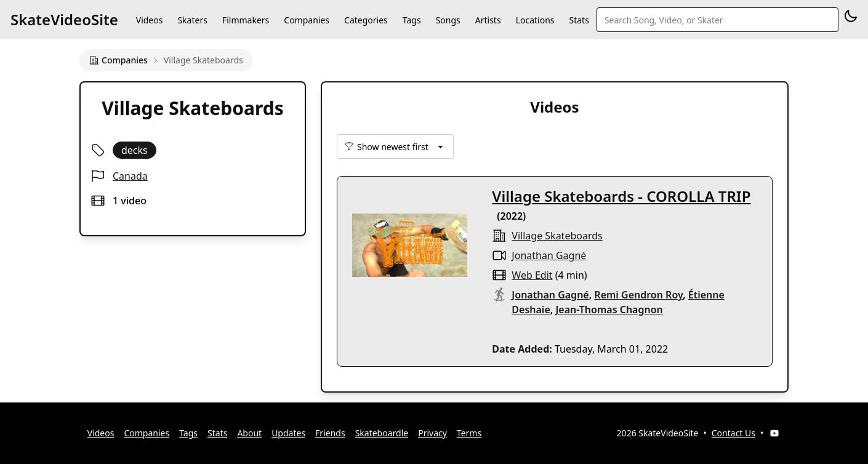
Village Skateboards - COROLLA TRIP (621, 196)
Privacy (432, 433)
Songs (448, 20)
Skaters (192, 20)
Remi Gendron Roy (638, 295)
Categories (366, 20)
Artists (488, 20)
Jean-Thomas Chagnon (609, 310)
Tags (412, 20)
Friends (330, 433)
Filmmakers (246, 20)
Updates (288, 433)
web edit (532, 275)
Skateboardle (382, 433)
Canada (130, 176)
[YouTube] (774, 433)
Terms (469, 433)
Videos (150, 20)
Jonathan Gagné (549, 255)
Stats (579, 20)
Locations (535, 20)
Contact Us (733, 433)
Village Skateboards (557, 236)
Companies (307, 20)
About (249, 433)
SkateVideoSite (64, 19)
